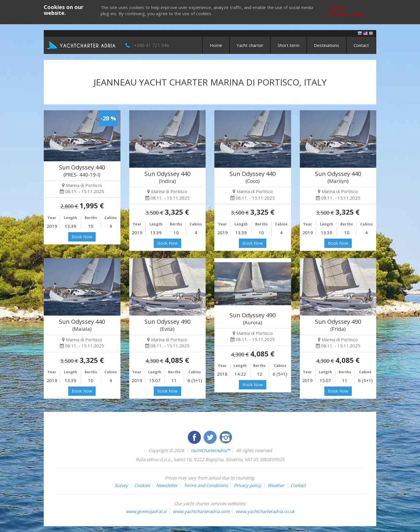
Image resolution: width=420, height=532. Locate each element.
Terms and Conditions (206, 485)
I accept (337, 7)
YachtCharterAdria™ (210, 450)
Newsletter (167, 485)
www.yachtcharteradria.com (201, 511)
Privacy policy (248, 485)
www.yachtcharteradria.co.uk (265, 511)
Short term (289, 45)
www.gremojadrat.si (146, 511)
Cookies (142, 485)
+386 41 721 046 (152, 45)
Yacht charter (250, 45)
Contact (361, 45)
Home (216, 45)
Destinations (327, 45)
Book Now (82, 237)
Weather (276, 485)
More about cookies (347, 14)
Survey (121, 485)
